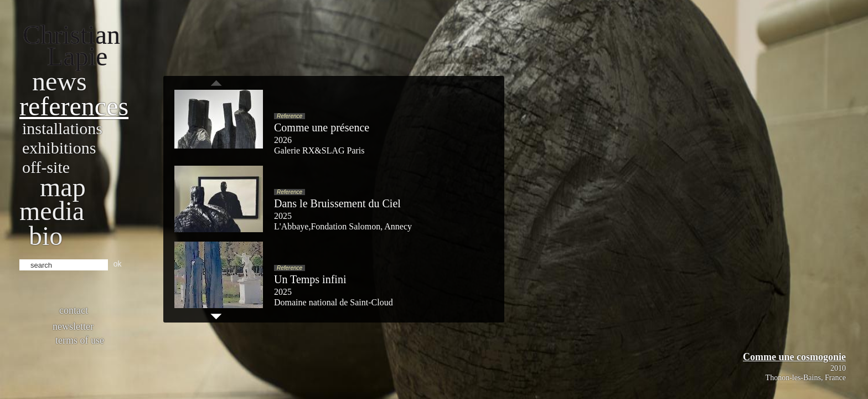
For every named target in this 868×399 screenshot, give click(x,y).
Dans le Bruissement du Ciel (337, 203)
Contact (74, 310)
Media (52, 211)
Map (63, 187)
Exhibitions (59, 148)
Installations (62, 128)
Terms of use (80, 340)
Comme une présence (322, 127)
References (74, 106)
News (60, 81)
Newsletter (73, 326)
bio (46, 236)
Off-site (46, 167)
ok (118, 264)
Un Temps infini (310, 279)
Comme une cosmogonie (794, 357)
